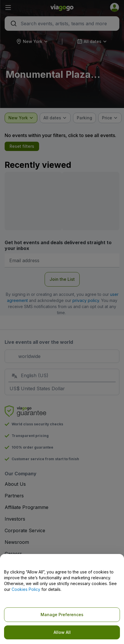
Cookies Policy (26, 589)
